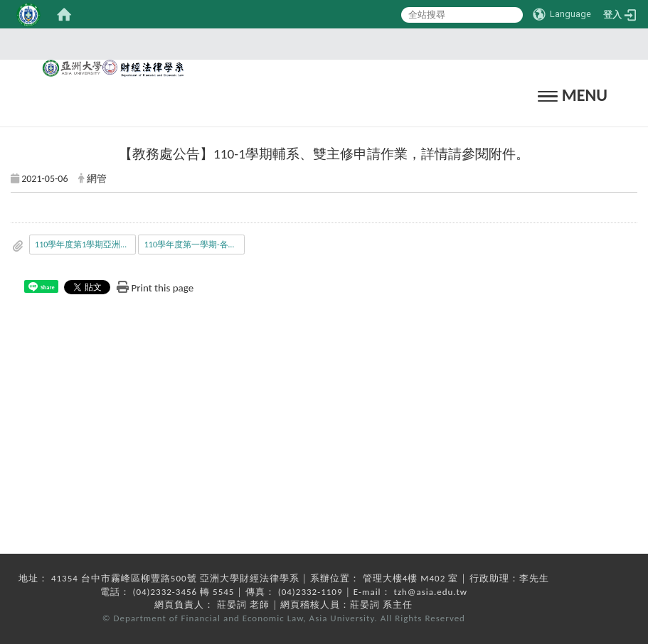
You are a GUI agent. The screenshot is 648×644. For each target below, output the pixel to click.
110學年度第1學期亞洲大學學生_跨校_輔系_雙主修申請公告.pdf (85, 245)
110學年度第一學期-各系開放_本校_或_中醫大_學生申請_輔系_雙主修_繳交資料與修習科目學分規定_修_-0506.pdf (195, 245)
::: (319, 44)
